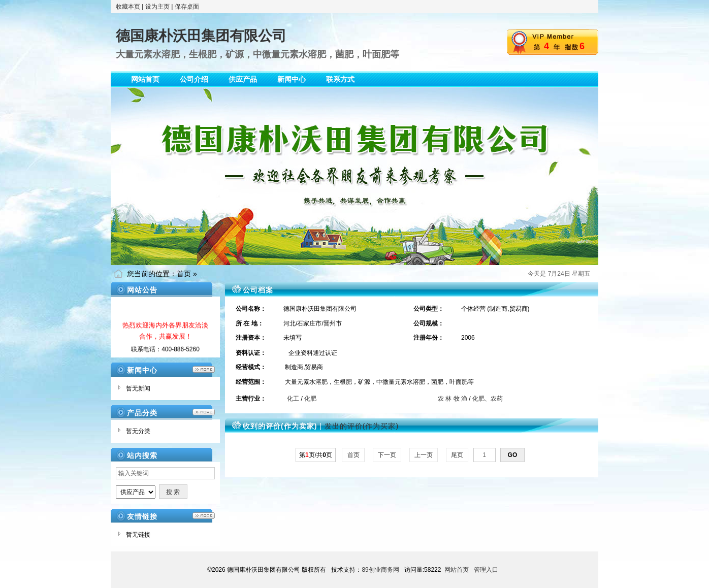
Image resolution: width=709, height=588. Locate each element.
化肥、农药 (488, 399)
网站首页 (457, 570)
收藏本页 (128, 7)
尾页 (457, 455)
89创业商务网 (380, 570)
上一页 (424, 455)
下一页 (387, 455)
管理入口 (486, 570)
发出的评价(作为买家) (362, 426)
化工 (293, 399)
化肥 (310, 399)
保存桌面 (187, 7)
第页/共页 (316, 455)
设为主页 (157, 7)
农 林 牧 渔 (453, 399)
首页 (184, 274)
